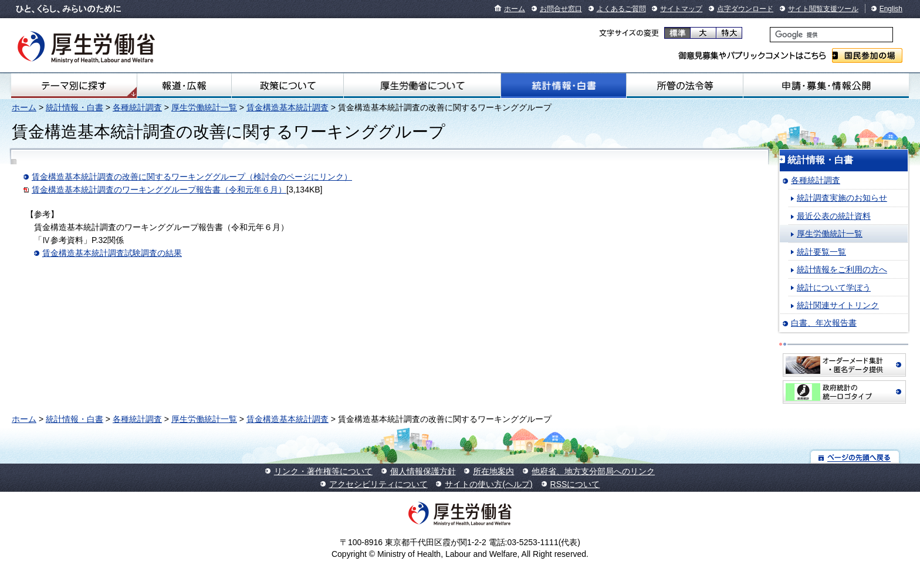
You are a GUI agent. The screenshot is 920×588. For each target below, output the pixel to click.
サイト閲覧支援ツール (823, 9)
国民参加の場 (867, 55)
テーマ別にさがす (74, 86)
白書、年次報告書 (824, 323)
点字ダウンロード (745, 9)
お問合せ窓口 (561, 9)
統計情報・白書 (564, 86)
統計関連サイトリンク (838, 305)
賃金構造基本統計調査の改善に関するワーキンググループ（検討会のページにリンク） (192, 177)
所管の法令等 (685, 86)
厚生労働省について (422, 86)
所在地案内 (493, 471)
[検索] (831, 35)
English (891, 9)
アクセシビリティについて (378, 484)
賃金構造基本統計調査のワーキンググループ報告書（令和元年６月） (159, 190)
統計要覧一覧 (821, 252)
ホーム (515, 9)
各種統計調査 (137, 107)
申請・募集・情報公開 (826, 86)
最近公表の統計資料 (834, 216)
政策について (287, 86)
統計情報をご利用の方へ (842, 269)
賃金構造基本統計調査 (287, 107)
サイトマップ (681, 9)
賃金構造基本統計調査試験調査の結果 (112, 253)
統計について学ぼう (834, 288)
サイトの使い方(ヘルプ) (488, 484)
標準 (677, 33)
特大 (729, 33)
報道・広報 (184, 86)
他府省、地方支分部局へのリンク (593, 471)
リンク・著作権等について (323, 471)
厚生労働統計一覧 (204, 107)
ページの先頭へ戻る (855, 457)
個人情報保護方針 (423, 471)
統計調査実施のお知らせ (842, 198)
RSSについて (575, 484)
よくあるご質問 (621, 9)
